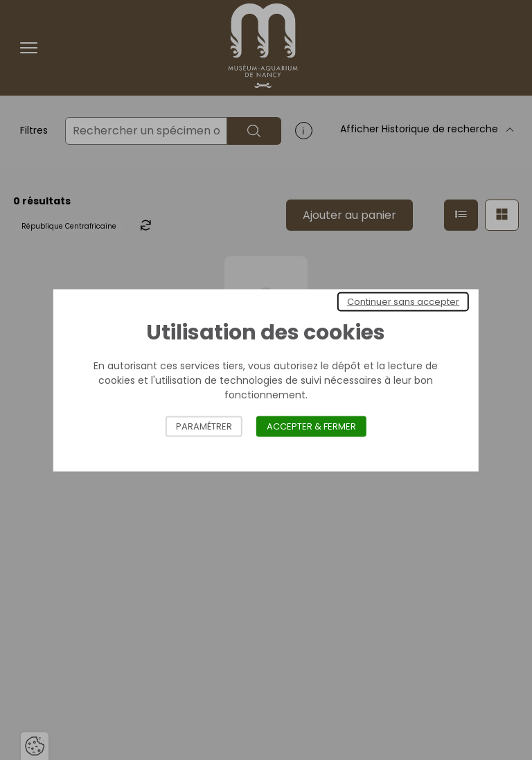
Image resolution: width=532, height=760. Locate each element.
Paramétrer (204, 426)
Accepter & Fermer (311, 426)
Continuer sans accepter (403, 301)
